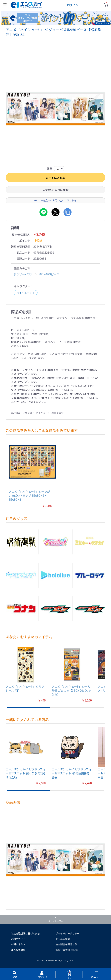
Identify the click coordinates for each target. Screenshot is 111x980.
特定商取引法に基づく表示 (25, 933)
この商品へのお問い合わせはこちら (55, 200)
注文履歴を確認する (66, 944)
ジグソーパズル (23, 275)
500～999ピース (49, 275)
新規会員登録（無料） (68, 950)
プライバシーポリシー (68, 933)
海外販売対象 (18, 950)
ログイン (73, 5)
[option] (56, 109)
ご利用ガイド (18, 939)
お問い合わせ (18, 944)
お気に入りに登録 (56, 190)
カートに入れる (55, 178)
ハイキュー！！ (26, 293)
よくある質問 (63, 939)
